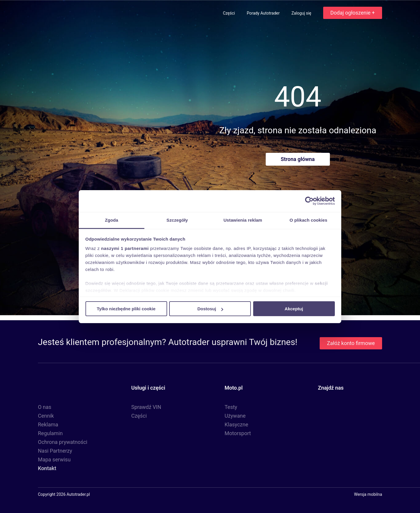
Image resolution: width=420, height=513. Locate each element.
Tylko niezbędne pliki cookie (126, 309)
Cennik (46, 416)
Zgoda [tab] (112, 220)
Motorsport (238, 433)
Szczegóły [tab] (177, 220)
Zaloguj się (302, 13)
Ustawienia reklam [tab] (243, 220)
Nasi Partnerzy (55, 451)
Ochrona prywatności (63, 442)
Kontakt (47, 468)
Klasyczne (236, 424)
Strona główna (298, 159)
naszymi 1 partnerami (125, 248)
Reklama (48, 424)
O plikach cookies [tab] (308, 220)
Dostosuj (210, 309)
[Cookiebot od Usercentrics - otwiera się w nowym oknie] (309, 201)
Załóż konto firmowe (351, 343)
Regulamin (50, 433)
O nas (45, 407)
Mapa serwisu (54, 459)
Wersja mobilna (368, 494)
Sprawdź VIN (146, 407)
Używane (235, 416)
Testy (231, 407)
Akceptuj (294, 309)
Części (229, 13)
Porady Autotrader (264, 13)
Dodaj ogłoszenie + (353, 13)
